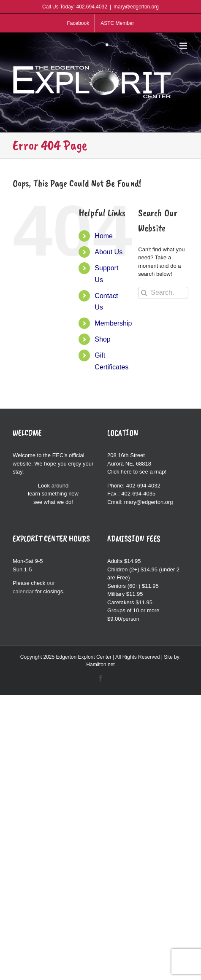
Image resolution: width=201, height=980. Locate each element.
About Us (109, 252)
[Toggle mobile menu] (184, 46)
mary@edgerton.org (136, 7)
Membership (113, 323)
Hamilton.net (100, 665)
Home (104, 236)
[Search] (144, 293)
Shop (102, 339)
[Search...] (163, 293)
